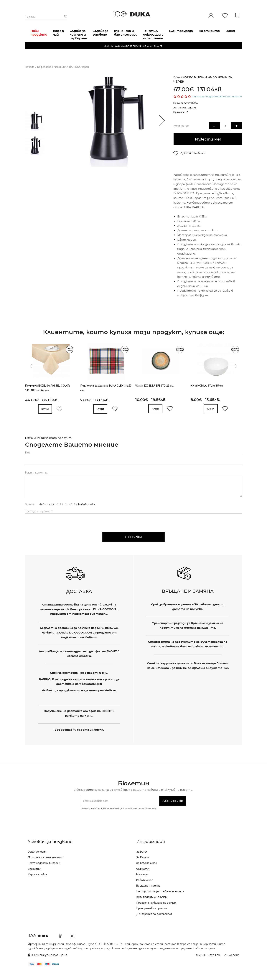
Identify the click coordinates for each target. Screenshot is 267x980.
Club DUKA (143, 878)
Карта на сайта (37, 883)
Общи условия (37, 861)
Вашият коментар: (37, 482)
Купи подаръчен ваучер (151, 906)
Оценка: (30, 514)
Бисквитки (34, 878)
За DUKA (142, 861)
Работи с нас (145, 889)
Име (28, 462)
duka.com (232, 964)
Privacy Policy (128, 817)
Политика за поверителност (46, 866)
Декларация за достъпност (154, 923)
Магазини (142, 883)
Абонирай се (173, 810)
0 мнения (198, 106)
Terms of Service (145, 817)
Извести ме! (208, 149)
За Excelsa (143, 866)
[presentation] (30, 376)
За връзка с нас (147, 872)
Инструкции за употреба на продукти (160, 900)
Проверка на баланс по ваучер (156, 912)
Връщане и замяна (148, 895)
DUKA (195, 112)
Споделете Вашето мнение (223, 106)
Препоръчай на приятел (151, 917)
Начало (30, 76)
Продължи (133, 546)
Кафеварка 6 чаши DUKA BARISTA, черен (63, 76)
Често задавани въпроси (44, 872)
